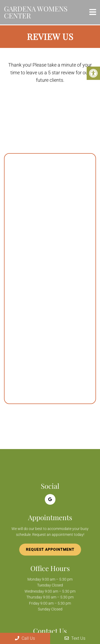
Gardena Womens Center (36, 12)
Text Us (75, 638)
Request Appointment (50, 549)
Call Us (25, 638)
